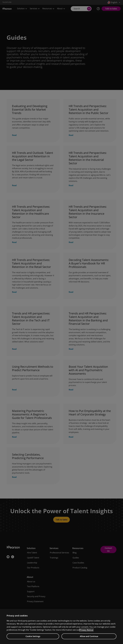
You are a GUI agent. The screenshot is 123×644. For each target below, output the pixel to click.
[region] (61, 627)
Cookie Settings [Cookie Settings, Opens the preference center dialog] (33, 636)
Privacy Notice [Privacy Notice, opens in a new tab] (86, 630)
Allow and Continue (89, 636)
